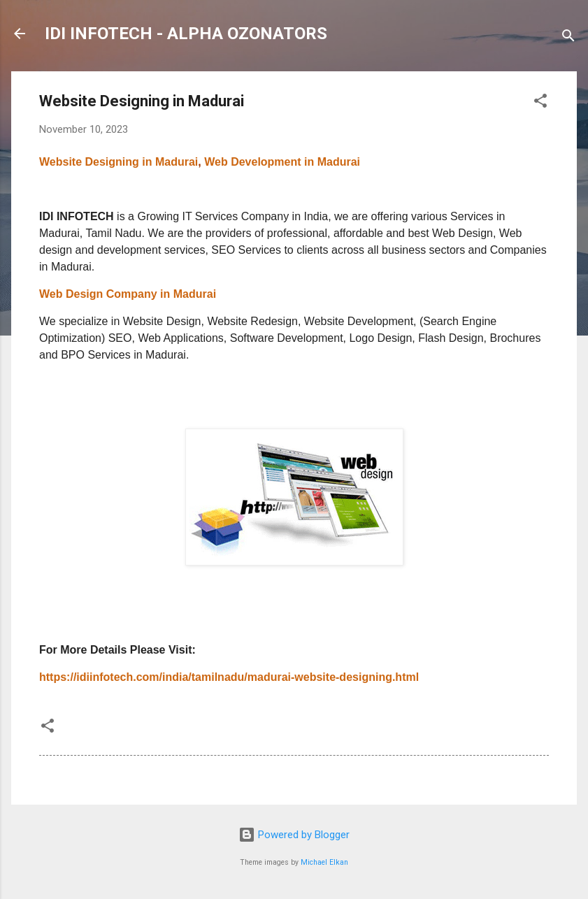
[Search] (568, 38)
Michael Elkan (324, 862)
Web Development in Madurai (281, 162)
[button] (540, 103)
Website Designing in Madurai (119, 162)
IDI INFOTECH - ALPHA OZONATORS (186, 34)
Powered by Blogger (294, 835)
